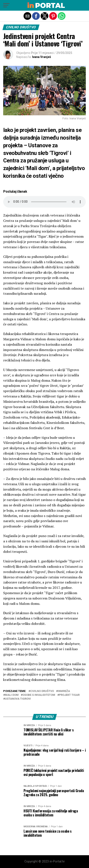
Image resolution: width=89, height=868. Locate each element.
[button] (6, 5)
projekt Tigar (69, 695)
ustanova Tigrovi (18, 699)
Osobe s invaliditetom (39, 695)
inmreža (64, 691)
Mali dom (12, 695)
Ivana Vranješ (42, 57)
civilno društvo (42, 691)
